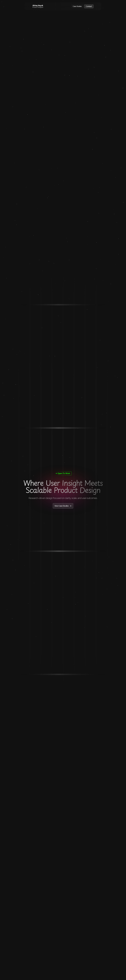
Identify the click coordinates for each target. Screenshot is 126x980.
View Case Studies (63, 506)
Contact (89, 6)
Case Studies (77, 6)
